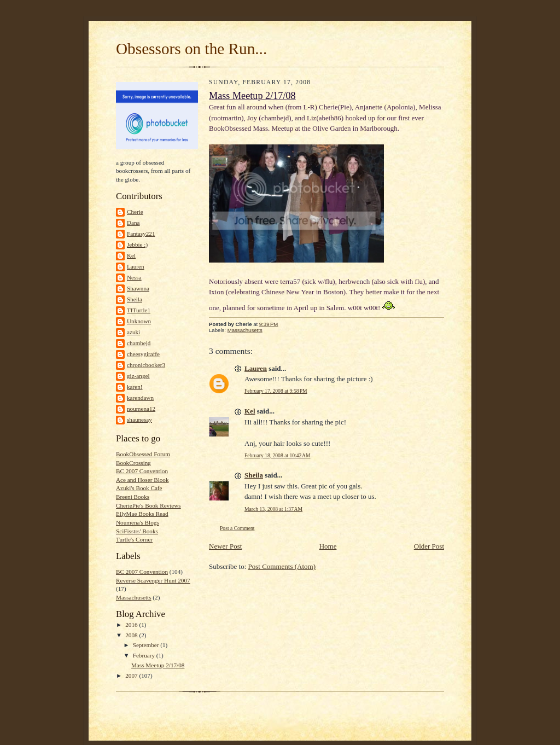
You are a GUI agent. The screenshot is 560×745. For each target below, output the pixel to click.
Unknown (139, 321)
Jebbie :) (137, 245)
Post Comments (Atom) (282, 566)
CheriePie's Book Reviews (148, 505)
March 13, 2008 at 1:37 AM (273, 509)
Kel (131, 255)
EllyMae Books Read (142, 514)
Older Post (429, 546)
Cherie (135, 212)
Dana (133, 223)
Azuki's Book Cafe (139, 488)
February (145, 655)
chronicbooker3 (146, 365)
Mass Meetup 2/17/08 (158, 665)
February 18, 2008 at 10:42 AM (278, 455)
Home (328, 546)
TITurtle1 (139, 310)
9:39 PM (269, 324)
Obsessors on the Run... (191, 49)
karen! (135, 387)
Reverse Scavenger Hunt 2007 (153, 580)
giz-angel (138, 376)
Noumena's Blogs (138, 522)
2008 (132, 635)
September (147, 645)
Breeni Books (133, 497)
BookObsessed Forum (143, 454)
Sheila (135, 299)
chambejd (139, 343)
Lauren (136, 266)
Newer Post (225, 546)
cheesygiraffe (143, 354)
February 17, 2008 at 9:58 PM (276, 391)
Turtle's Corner (134, 539)
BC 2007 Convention (142, 471)
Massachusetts (134, 597)
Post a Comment (237, 528)
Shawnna (138, 288)
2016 (132, 625)
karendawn (140, 398)
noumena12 (141, 409)
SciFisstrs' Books (137, 531)
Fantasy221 (141, 234)
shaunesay (139, 420)
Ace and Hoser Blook (142, 480)
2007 (132, 676)
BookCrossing (133, 463)
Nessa (134, 277)
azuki (133, 332)
